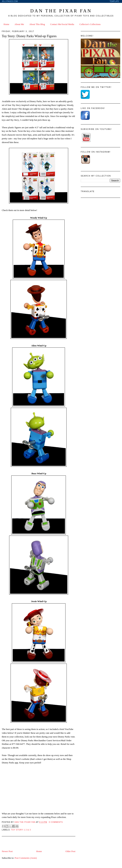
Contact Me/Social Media (62, 24)
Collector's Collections (90, 24)
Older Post (70, 851)
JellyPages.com (10, 1)
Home (6, 24)
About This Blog (37, 24)
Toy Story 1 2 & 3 (21, 830)
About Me (19, 24)
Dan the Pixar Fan (61, 11)
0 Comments (56, 822)
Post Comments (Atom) (26, 858)
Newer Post (7, 851)
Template (114, 1)
